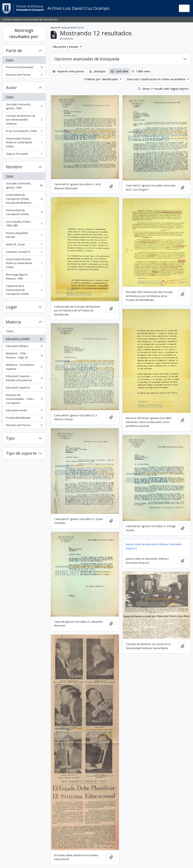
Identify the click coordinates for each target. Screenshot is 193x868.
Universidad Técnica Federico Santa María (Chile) (24, 142)
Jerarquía (97, 71)
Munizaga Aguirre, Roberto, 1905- (24, 276)
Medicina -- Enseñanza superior (24, 367)
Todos (10, 60)
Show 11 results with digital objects (163, 89)
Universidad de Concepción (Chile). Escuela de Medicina (24, 199)
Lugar (12, 307)
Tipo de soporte (21, 453)
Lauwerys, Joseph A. (24, 253)
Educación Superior (24, 388)
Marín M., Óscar (24, 245)
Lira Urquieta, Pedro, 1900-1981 (24, 224)
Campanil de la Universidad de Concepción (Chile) (24, 290)
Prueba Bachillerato (24, 419)
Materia (13, 322)
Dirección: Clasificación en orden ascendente (156, 79)
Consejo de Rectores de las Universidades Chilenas (24, 120)
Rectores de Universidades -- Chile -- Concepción (24, 399)
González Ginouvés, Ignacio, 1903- (24, 106)
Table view (141, 71)
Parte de (14, 51)
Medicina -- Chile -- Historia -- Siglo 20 (24, 355)
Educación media (24, 411)
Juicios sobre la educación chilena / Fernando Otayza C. (154, 546)
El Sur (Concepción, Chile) (24, 132)
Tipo (10, 438)
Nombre (14, 167)
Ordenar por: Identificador (102, 79)
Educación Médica (24, 347)
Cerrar (80, 27)
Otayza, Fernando (24, 155)
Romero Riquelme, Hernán (24, 235)
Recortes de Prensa (24, 76)
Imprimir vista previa (68, 71)
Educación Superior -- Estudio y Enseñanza (24, 378)
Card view (119, 71)
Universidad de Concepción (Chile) (24, 212)
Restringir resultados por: (24, 33)
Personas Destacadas (24, 68)
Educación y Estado (24, 339)
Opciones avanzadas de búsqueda (87, 59)
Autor (12, 88)
